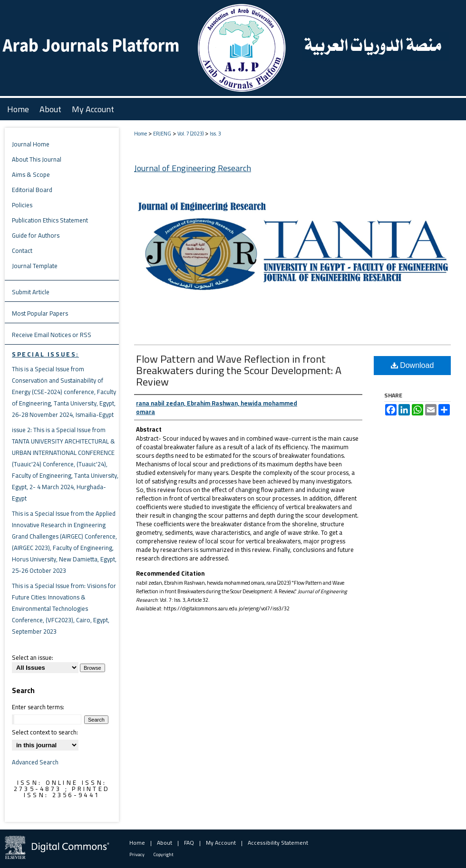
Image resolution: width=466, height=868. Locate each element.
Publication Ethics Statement (50, 220)
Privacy (137, 854)
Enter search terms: (38, 707)
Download (413, 365)
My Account (221, 843)
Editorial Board (32, 190)
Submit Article (31, 292)
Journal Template (35, 266)
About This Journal (37, 159)
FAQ (189, 843)
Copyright (164, 854)
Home (141, 134)
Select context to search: (45, 732)
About (165, 843)
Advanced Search (35, 762)
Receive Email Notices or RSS (52, 335)
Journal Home (31, 144)
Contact (22, 251)
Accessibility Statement (278, 843)
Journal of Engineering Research (193, 168)
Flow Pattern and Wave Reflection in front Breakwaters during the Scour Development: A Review (239, 370)
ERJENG (162, 134)
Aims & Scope (31, 174)
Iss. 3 (215, 134)
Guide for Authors (36, 235)
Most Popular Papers (40, 313)
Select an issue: (33, 657)
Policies (22, 205)
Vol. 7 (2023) (190, 134)
